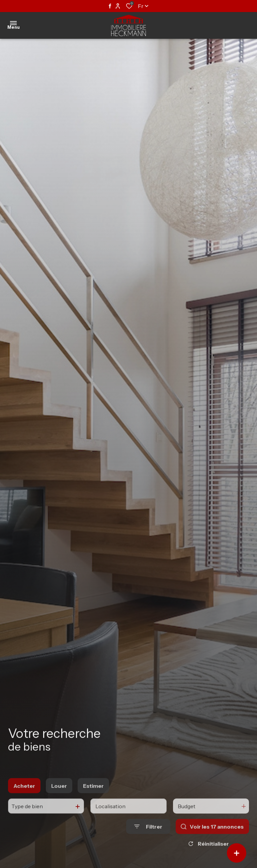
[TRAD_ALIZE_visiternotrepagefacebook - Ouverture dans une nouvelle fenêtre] (110, 6)
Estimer (93, 799)
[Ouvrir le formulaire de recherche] (148, 840)
